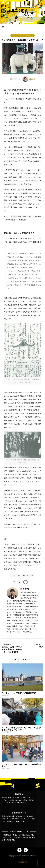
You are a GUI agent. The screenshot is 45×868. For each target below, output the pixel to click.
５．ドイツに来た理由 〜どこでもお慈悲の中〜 (22, 765)
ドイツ (13, 575)
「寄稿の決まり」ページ (20, 819)
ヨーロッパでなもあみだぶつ (22, 36)
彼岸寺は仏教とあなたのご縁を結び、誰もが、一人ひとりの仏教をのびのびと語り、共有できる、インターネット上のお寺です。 (18, 800)
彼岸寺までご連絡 (13, 821)
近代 (32, 575)
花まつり (25, 575)
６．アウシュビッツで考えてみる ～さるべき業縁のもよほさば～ (22, 729)
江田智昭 (32, 79)
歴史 (19, 575)
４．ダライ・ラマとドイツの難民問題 (19, 693)
